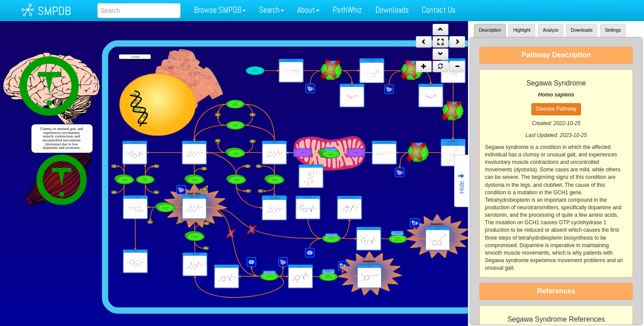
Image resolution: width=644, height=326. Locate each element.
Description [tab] (490, 30)
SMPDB (54, 11)
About (308, 10)
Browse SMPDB (220, 10)
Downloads (392, 10)
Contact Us (439, 10)
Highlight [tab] (522, 30)
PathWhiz (347, 10)
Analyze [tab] (551, 30)
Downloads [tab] (582, 30)
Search (272, 10)
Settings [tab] (613, 30)
